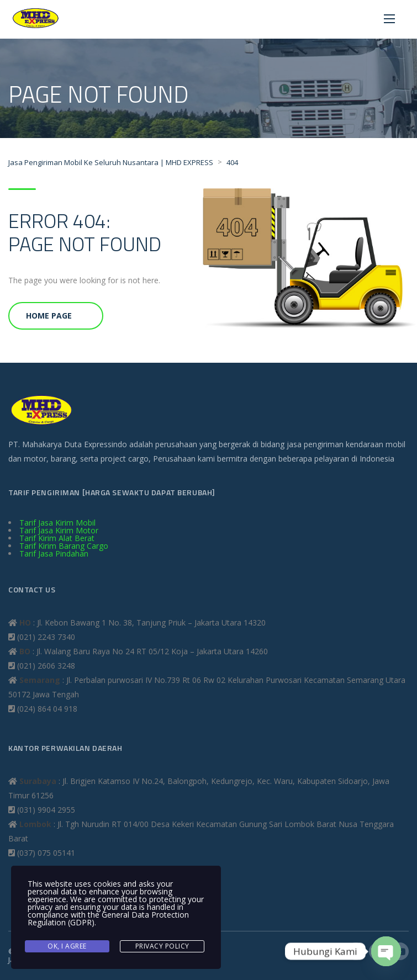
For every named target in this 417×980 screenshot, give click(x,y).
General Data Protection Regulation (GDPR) (108, 918)
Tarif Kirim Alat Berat (57, 538)
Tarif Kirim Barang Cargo (64, 546)
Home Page (49, 316)
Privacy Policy (162, 946)
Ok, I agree (67, 946)
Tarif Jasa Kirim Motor (59, 530)
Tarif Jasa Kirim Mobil (57, 523)
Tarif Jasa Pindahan (54, 553)
